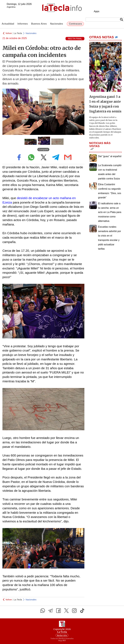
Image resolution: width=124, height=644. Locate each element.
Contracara (75, 24)
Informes (23, 24)
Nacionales (57, 24)
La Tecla (18, 33)
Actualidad (8, 24)
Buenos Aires (39, 24)
